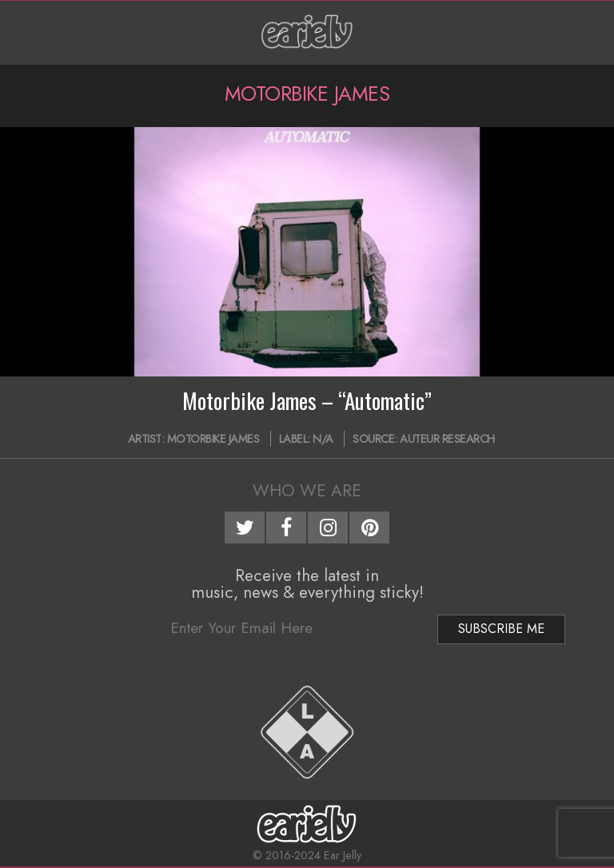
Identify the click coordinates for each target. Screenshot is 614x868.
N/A (323, 439)
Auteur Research (447, 439)
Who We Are (307, 491)
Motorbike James (213, 439)
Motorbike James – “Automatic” (307, 400)
